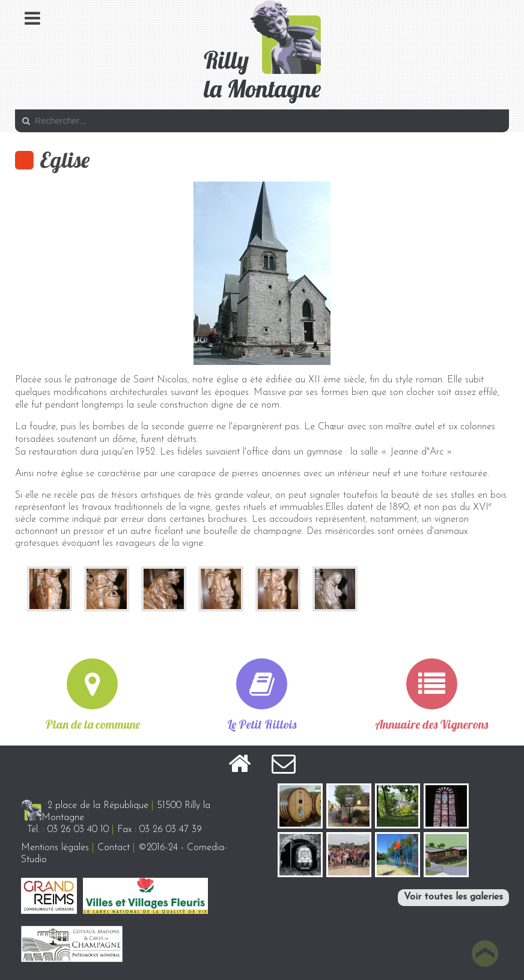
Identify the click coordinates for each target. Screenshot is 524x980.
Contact (114, 848)
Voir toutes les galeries (453, 897)
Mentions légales (55, 848)
